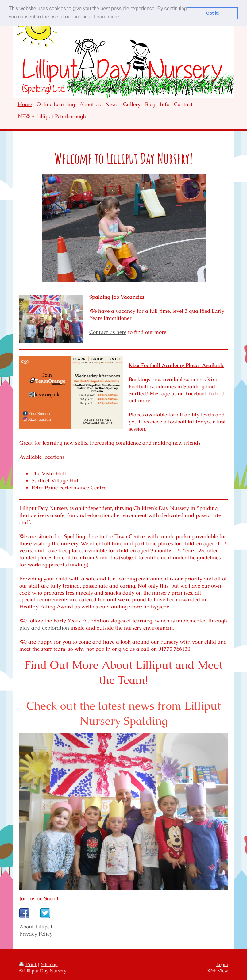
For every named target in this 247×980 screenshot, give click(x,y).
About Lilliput (36, 927)
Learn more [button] (106, 17)
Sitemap (49, 964)
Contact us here (108, 332)
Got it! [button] (213, 13)
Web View (218, 971)
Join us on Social (39, 898)
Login (222, 964)
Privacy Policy (36, 934)
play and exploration (44, 628)
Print (28, 964)
